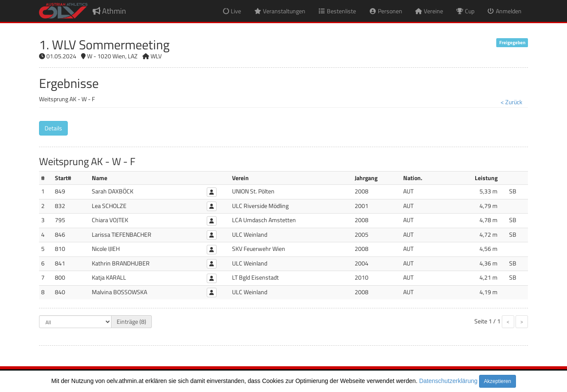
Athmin (109, 11)
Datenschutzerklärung (448, 381)
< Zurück (511, 102)
